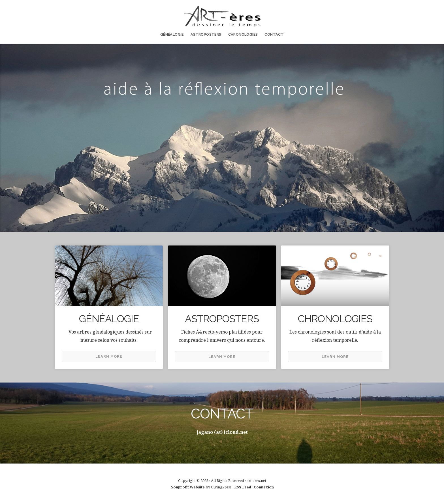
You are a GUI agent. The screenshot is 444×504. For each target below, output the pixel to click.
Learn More (109, 356)
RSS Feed (243, 487)
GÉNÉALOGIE (172, 34)
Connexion (264, 487)
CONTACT (274, 34)
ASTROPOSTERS (206, 34)
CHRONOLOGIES (243, 34)
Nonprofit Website (188, 487)
